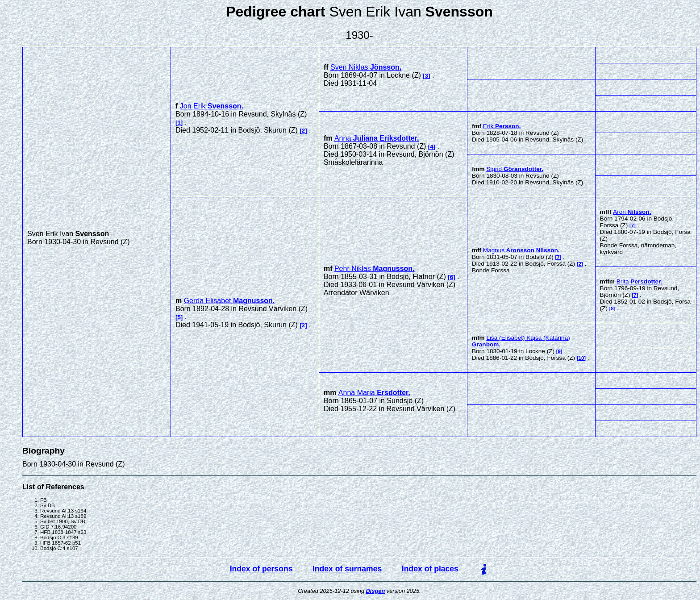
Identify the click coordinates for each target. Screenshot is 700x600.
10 (581, 358)
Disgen (376, 591)
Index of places (430, 569)
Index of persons (261, 569)
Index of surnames (347, 569)
